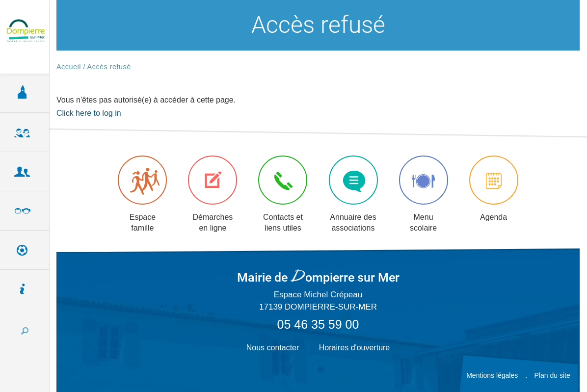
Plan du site (552, 375)
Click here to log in (89, 113)
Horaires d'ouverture (354, 348)
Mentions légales (492, 375)
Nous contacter (273, 348)
